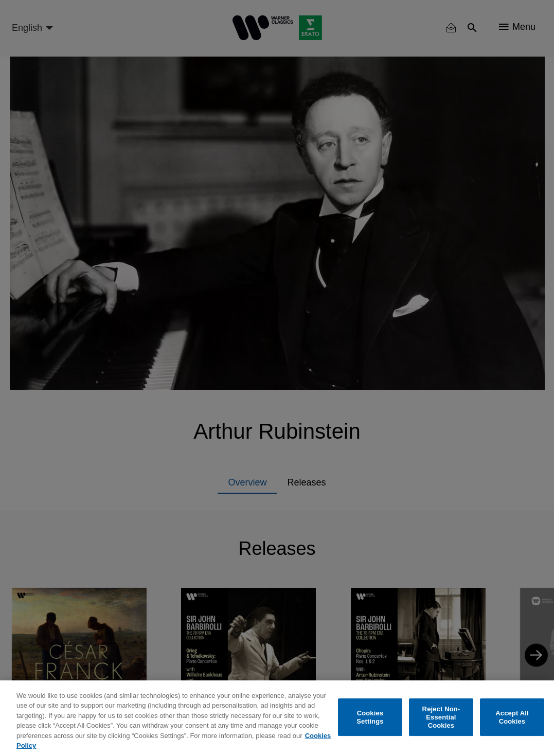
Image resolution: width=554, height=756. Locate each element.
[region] (277, 718)
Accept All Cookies (512, 717)
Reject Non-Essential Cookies (441, 717)
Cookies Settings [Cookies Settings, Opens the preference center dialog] (370, 717)
